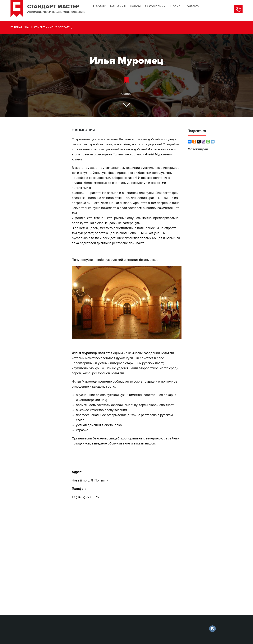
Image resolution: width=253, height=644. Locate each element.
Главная (17, 28)
